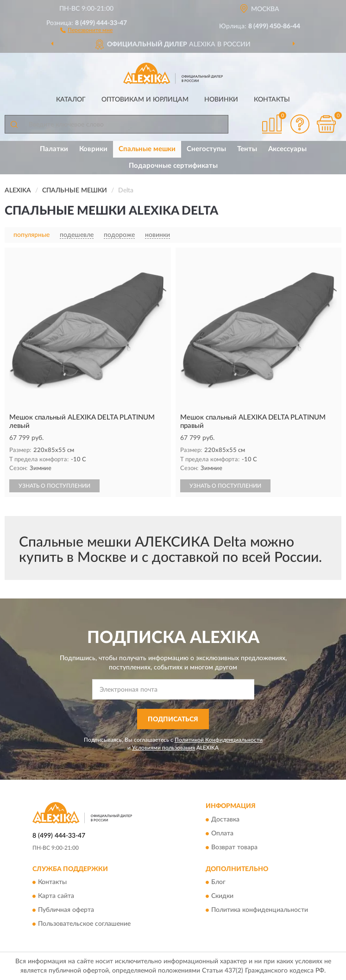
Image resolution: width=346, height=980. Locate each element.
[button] (86, 30)
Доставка (225, 820)
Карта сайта (56, 897)
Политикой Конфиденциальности (219, 740)
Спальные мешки (147, 149)
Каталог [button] (71, 100)
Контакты (272, 100)
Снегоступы (206, 149)
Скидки (222, 897)
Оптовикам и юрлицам (145, 100)
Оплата (222, 834)
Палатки (54, 149)
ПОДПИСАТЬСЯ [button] (173, 719)
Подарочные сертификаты (173, 166)
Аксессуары (287, 149)
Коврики (93, 149)
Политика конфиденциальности (260, 910)
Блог (218, 883)
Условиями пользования (164, 748)
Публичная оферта (66, 910)
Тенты (247, 149)
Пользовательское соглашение (84, 924)
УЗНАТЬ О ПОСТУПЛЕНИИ (54, 486)
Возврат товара (234, 847)
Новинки (221, 100)
